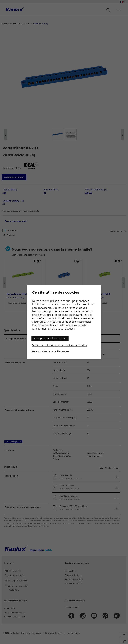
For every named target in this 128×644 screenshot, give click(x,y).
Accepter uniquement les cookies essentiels (59, 345)
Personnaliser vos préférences (50, 351)
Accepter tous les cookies (50, 339)
